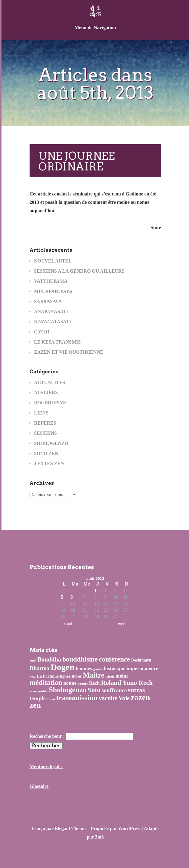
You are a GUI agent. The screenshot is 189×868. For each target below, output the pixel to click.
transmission (77, 698)
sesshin (43, 691)
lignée (65, 676)
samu (33, 691)
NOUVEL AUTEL (53, 261)
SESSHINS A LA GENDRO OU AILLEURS (79, 271)
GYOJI (42, 332)
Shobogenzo (67, 690)
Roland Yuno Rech (127, 683)
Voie (124, 698)
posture (83, 684)
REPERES (45, 423)
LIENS (41, 413)
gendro (98, 669)
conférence (114, 659)
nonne (70, 683)
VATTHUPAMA (51, 281)
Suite (156, 228)
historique (115, 669)
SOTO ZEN (46, 453)
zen (35, 705)
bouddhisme (80, 659)
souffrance (114, 690)
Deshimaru (141, 660)
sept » (122, 623)
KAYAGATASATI (53, 322)
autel (33, 660)
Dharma (39, 668)
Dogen (62, 667)
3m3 (99, 837)
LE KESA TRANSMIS (57, 342)
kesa (33, 677)
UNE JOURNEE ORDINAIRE (77, 161)
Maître (93, 675)
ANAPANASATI (51, 312)
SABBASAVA (48, 301)
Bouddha (49, 659)
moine (122, 676)
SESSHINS (46, 433)
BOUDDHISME (51, 403)
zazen (140, 698)
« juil (68, 623)
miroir (110, 677)
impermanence (142, 669)
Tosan (51, 699)
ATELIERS (46, 393)
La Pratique (48, 676)
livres (77, 676)
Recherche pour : (47, 736)
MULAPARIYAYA (53, 291)
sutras (137, 690)
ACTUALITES (50, 382)
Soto (94, 690)
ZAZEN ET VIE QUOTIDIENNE (69, 352)
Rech (94, 683)
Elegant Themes (71, 829)
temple (38, 698)
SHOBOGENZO (51, 443)
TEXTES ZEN (49, 463)
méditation (46, 682)
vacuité (108, 698)
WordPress (129, 829)
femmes (84, 669)
